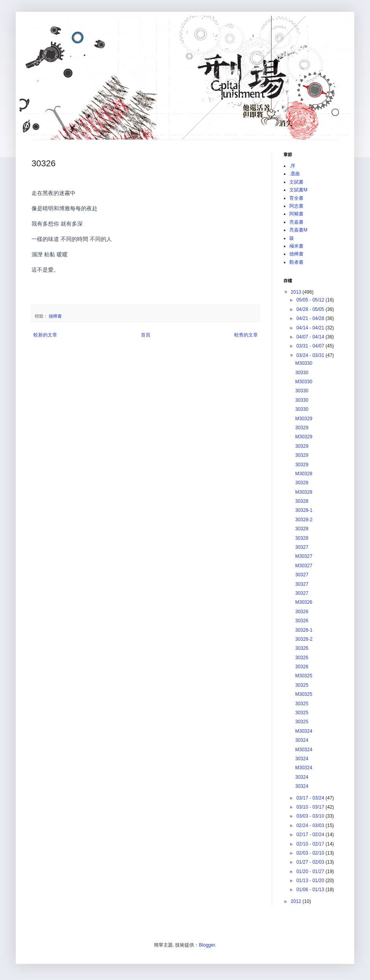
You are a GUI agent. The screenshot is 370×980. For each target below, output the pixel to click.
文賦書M (298, 190)
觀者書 (296, 262)
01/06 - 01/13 (311, 890)
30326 (302, 612)
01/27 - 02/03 (311, 862)
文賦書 (296, 182)
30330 (302, 373)
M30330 (304, 363)
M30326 (304, 602)
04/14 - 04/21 (311, 328)
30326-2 (304, 639)
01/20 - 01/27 (311, 872)
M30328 (304, 474)
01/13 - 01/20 (311, 881)
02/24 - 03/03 (311, 826)
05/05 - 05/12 (311, 300)
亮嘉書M (298, 230)
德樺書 (55, 316)
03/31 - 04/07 (311, 346)
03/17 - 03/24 (311, 798)
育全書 (296, 198)
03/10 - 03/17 (311, 807)
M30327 (304, 556)
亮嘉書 (296, 222)
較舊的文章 (246, 335)
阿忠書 (296, 206)
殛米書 (296, 246)
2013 (297, 292)
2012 (297, 901)
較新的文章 (45, 335)
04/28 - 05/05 (311, 309)
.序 (292, 166)
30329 (302, 428)
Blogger (207, 945)
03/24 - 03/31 (311, 355)
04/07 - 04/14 (311, 337)
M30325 (304, 676)
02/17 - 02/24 (311, 835)
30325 (302, 685)
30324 (302, 740)
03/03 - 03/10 (311, 816)
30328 (302, 483)
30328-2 (304, 520)
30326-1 (304, 630)
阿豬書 (296, 214)
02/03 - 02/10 (311, 853)
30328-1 (304, 510)
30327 (302, 547)
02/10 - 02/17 (311, 844)
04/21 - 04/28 (311, 318)
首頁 (146, 335)
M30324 (304, 731)
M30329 (304, 419)
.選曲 (295, 174)
